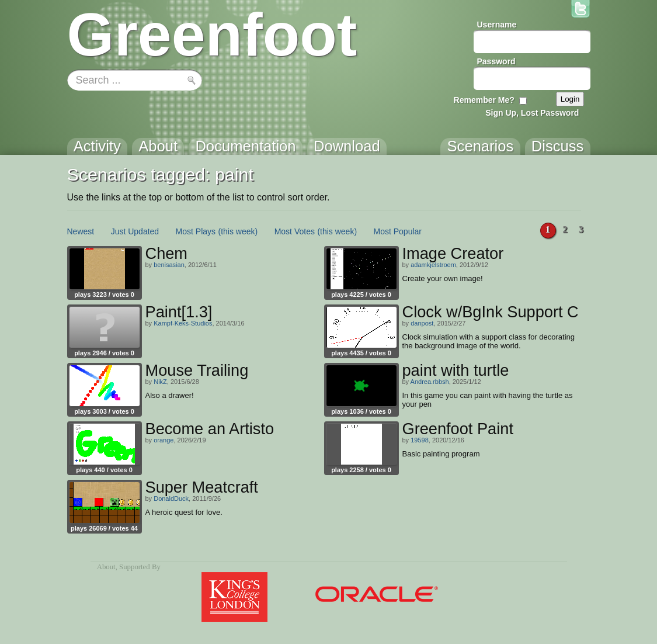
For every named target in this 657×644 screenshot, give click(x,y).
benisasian (169, 265)
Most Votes (295, 231)
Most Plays (196, 231)
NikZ (160, 382)
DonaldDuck (171, 498)
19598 (420, 440)
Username (497, 25)
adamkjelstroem (433, 265)
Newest (81, 231)
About (106, 567)
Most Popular (398, 231)
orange (164, 440)
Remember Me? (484, 100)
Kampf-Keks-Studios (183, 323)
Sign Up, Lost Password (532, 113)
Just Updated (135, 231)
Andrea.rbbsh (430, 382)
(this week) (238, 231)
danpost (422, 323)
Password (496, 61)
